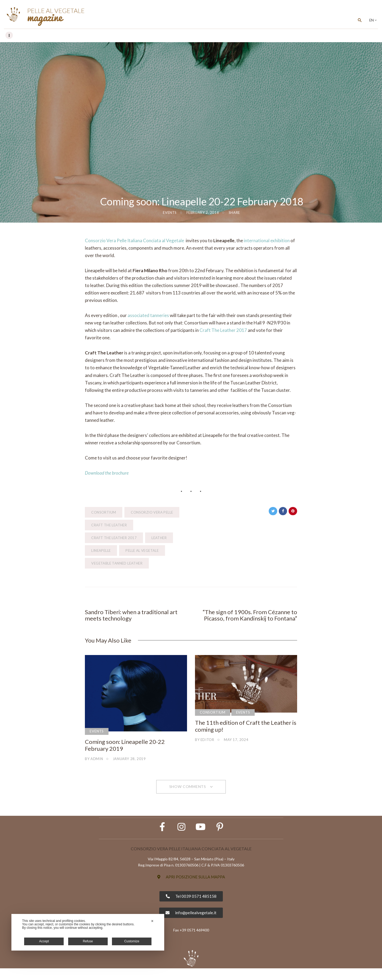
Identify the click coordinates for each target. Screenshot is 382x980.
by (94, 760)
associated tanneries (148, 316)
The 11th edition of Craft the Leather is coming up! (246, 728)
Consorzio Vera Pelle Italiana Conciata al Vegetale (134, 241)
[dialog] (88, 932)
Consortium (213, 714)
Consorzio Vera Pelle (152, 513)
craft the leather (109, 525)
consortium (104, 513)
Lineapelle (101, 551)
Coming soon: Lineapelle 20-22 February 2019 (125, 747)
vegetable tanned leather (117, 563)
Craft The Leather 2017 (223, 330)
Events (170, 213)
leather (159, 538)
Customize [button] (132, 941)
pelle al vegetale (142, 551)
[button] (191, 889)
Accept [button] (44, 941)
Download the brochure (107, 473)
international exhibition (267, 241)
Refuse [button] (88, 941)
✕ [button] (152, 921)
